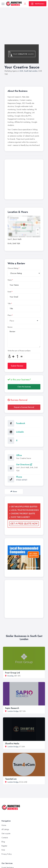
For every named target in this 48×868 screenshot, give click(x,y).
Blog (3, 842)
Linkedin (20, 432)
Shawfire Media (12, 744)
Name (10, 280)
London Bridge (13, 711)
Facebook (21, 423)
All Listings (5, 829)
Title (9, 304)
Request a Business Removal (24, 407)
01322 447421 (22, 480)
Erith (21, 71)
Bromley (10, 676)
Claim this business (24, 387)
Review (10, 327)
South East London (31, 71)
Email (9, 292)
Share (14, 491)
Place (10, 315)
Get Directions (24, 465)
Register (4, 846)
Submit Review (17, 366)
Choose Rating (13, 268)
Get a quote (6, 833)
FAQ (3, 850)
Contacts (5, 838)
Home (4, 825)
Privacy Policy (7, 854)
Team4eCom (11, 779)
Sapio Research (12, 708)
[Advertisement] (24, 28)
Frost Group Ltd (12, 673)
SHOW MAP (24, 227)
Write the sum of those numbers (19, 351)
